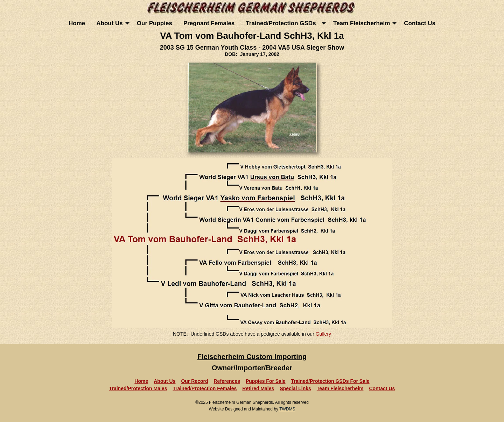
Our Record (194, 381)
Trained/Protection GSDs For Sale (330, 381)
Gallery (323, 334)
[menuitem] (77, 23)
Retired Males (258, 388)
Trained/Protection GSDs (282, 23)
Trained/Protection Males (138, 388)
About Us (110, 23)
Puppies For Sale (266, 381)
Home (77, 23)
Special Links (295, 388)
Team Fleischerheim (362, 23)
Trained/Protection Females (205, 388)
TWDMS (287, 409)
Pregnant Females (209, 23)
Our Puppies (155, 23)
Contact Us (420, 23)
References (227, 381)
